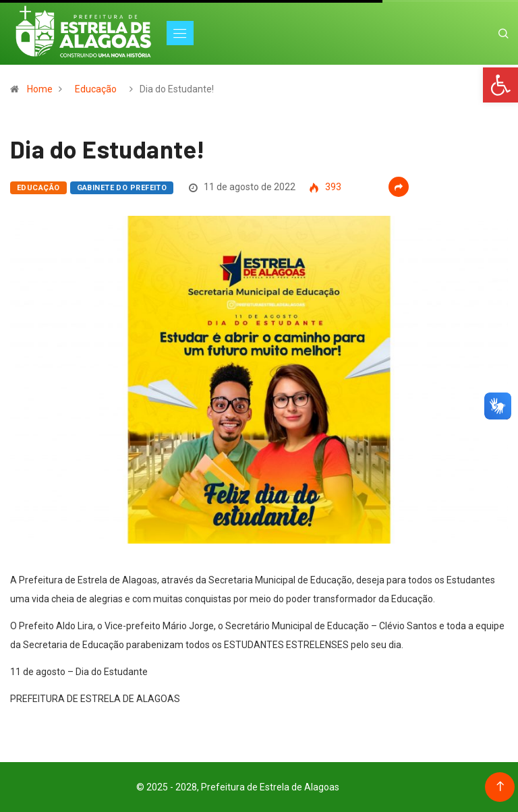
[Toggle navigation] (180, 33)
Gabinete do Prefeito (122, 188)
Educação (96, 89)
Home (40, 89)
